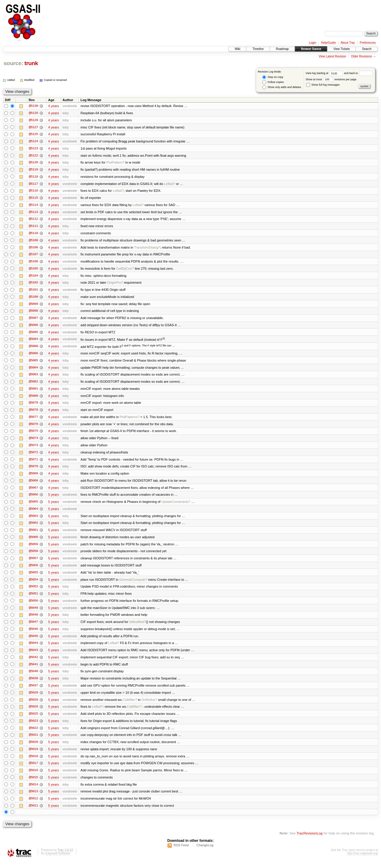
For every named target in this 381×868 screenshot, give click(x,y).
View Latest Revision (332, 56)
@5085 (33, 363)
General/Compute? (133, 584)
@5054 (33, 584)
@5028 (33, 705)
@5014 (33, 791)
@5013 (33, 798)
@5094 (33, 341)
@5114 (33, 206)
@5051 (33, 598)
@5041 (33, 670)
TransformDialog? (147, 249)
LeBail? (170, 184)
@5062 (33, 527)
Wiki (237, 49)
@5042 (33, 663)
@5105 (33, 270)
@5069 (33, 477)
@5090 (33, 349)
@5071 (33, 463)
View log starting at (325, 73)
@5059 (33, 548)
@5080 (33, 398)
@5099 (33, 306)
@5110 (33, 234)
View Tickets (342, 49)
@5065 (33, 506)
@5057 (33, 563)
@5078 (33, 413)
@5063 (33, 520)
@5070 (33, 470)
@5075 (33, 434)
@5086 (33, 356)
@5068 (33, 484)
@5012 (33, 805)
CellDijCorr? (125, 270)
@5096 (33, 327)
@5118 (33, 177)
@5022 (33, 734)
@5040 (33, 677)
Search (367, 49)
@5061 (33, 534)
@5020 (33, 748)
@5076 (33, 427)
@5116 (33, 192)
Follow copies (273, 82)
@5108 (33, 249)
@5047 (33, 627)
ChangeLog (205, 852)
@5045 (33, 641)
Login (313, 43)
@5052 (33, 591)
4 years (54, 106)
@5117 (33, 184)
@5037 (33, 691)
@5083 (33, 377)
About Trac (348, 43)
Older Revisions (362, 56)
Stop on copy (273, 77)
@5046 (33, 634)
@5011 (33, 812)
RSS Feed (181, 852)
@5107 (33, 256)
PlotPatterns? (129, 420)
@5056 (33, 570)
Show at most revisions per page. (331, 79)
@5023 (33, 727)
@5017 (33, 770)
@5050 (33, 605)
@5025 (33, 720)
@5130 (33, 106)
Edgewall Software (58, 860)
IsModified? (138, 627)
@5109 (33, 241)
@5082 (33, 384)
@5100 (33, 299)
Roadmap (282, 49)
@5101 (33, 291)
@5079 (33, 406)
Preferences (368, 43)
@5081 (33, 391)
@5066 (33, 498)
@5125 (33, 134)
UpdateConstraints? (176, 506)
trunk (31, 63)
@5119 (33, 170)
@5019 (33, 755)
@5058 (33, 555)
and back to (358, 73)
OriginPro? (115, 284)
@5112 (33, 220)
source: (13, 63)
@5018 (33, 762)
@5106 (33, 263)
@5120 (33, 163)
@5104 (33, 277)
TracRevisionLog (309, 840)
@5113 (33, 213)
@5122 (33, 156)
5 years (54, 498)
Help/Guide (328, 43)
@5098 (33, 313)
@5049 (33, 613)
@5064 (33, 513)
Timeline (258, 49)
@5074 (33, 441)
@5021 (33, 741)
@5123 (33, 149)
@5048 (33, 620)
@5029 (33, 698)
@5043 (33, 655)
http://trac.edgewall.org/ (363, 860)
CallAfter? (130, 705)
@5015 (33, 784)
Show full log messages (323, 85)
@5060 (33, 541)
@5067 (33, 491)
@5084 (33, 370)
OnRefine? (149, 705)
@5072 (33, 456)
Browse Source (311, 49)
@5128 (33, 120)
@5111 (33, 227)
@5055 (33, 577)
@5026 (33, 712)
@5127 (33, 127)
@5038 (33, 684)
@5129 (33, 113)
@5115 (33, 199)
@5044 (33, 648)
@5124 (33, 142)
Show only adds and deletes (282, 87)
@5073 (33, 448)
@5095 (33, 334)
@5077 (33, 420)
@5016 (33, 777)
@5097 (33, 320)
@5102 (33, 284)
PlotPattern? (115, 163)
